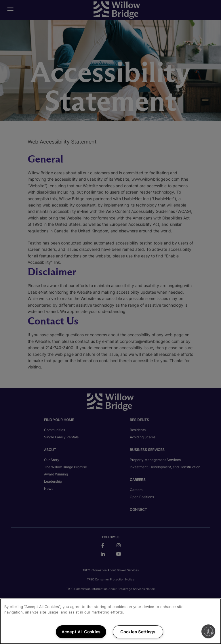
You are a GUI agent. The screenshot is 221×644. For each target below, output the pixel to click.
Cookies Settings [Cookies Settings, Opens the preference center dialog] (138, 632)
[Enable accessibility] (208, 631)
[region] (110, 621)
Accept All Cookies (81, 632)
